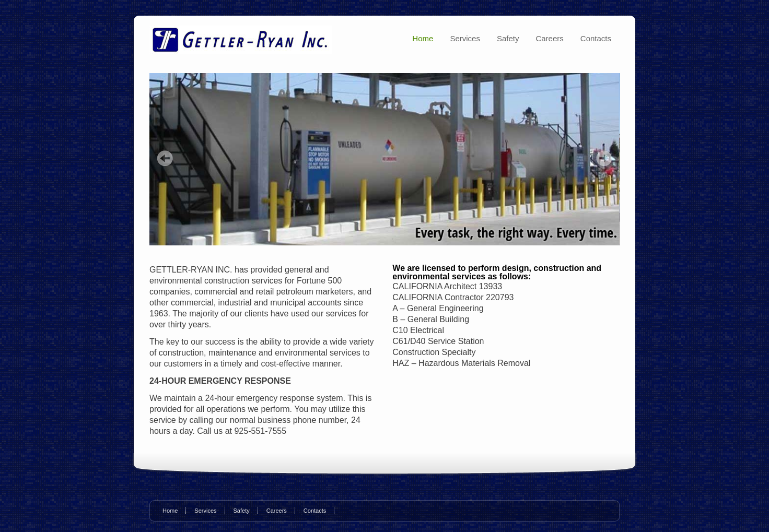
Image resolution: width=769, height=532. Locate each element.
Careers (549, 38)
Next (604, 158)
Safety (508, 38)
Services (465, 38)
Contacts (596, 38)
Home (423, 38)
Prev (165, 158)
